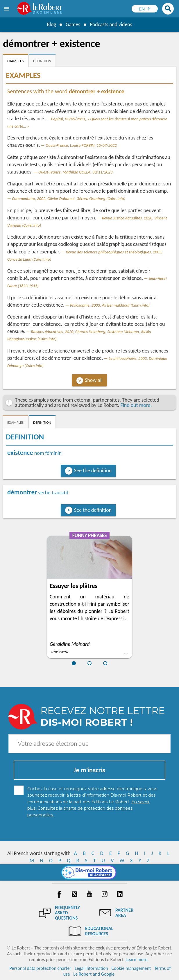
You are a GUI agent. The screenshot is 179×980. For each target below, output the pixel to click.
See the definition (93, 471)
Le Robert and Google (94, 974)
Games (73, 24)
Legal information (91, 968)
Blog (51, 24)
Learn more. (137, 960)
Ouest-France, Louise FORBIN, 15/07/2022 (81, 145)
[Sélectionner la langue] (145, 9)
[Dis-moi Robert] (90, 872)
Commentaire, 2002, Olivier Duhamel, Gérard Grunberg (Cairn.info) (69, 198)
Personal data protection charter (41, 968)
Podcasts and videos (111, 24)
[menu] (7, 9)
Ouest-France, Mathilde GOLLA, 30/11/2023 (75, 172)
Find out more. (136, 405)
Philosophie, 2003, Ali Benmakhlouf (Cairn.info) (110, 305)
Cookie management (131, 968)
